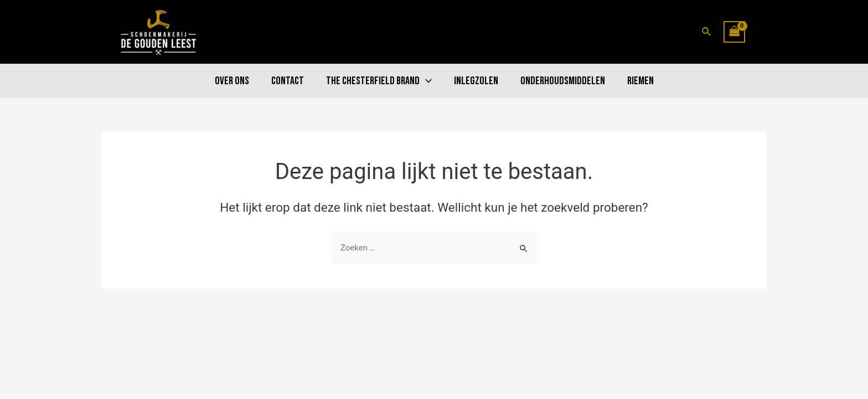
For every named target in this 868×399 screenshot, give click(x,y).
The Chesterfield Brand (379, 81)
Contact (288, 81)
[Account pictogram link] (761, 32)
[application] (426, 81)
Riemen (640, 81)
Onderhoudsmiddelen (563, 81)
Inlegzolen (476, 81)
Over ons (232, 81)
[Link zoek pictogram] (707, 32)
